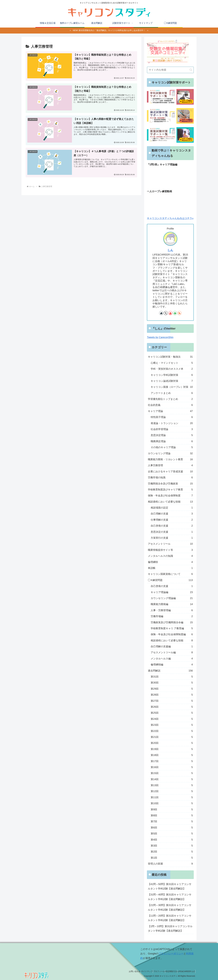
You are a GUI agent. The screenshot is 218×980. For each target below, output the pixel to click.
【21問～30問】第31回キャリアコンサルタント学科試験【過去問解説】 (170, 907)
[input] (170, 70)
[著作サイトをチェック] (161, 313)
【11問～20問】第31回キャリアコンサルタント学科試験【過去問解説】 (170, 918)
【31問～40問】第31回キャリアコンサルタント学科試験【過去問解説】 (170, 897)
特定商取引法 (167, 971)
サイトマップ (138, 971)
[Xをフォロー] (166, 313)
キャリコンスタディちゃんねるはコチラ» (170, 218)
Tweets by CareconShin (160, 337)
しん (170, 250)
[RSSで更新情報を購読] (179, 313)
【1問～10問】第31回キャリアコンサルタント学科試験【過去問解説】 (170, 929)
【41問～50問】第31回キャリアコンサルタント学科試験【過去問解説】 (170, 886)
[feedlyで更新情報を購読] (175, 313)
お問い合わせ (123, 971)
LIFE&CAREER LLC (185, 971)
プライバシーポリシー (171, 954)
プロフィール (153, 971)
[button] (191, 70)
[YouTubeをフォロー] (170, 313)
